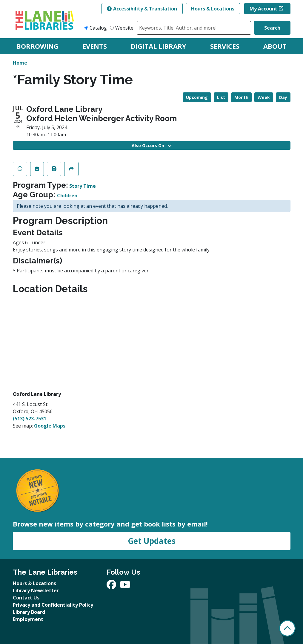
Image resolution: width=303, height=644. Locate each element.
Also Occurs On (152, 145)
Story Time (83, 186)
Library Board (29, 612)
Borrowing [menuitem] (37, 46)
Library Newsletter (36, 590)
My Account (263, 9)
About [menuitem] (275, 46)
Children (67, 196)
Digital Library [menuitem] (159, 46)
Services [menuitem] (225, 46)
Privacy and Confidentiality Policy (53, 605)
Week (264, 97)
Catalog (98, 28)
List (221, 97)
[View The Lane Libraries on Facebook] (112, 586)
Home (20, 63)
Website (124, 28)
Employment (28, 619)
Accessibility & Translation (142, 9)
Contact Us (26, 598)
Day (283, 97)
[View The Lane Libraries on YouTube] (125, 586)
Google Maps (50, 426)
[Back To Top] (287, 628)
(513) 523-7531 (30, 419)
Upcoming (197, 97)
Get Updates (152, 541)
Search (272, 28)
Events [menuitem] (95, 46)
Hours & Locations (213, 9)
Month (241, 97)
